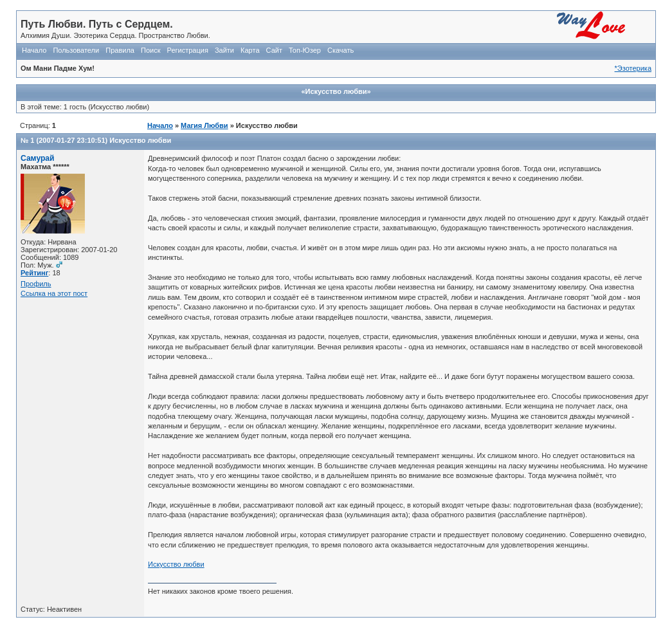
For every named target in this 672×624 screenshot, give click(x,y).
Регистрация (188, 50)
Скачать (341, 50)
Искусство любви (140, 140)
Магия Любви (204, 125)
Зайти (224, 50)
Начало (34, 50)
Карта (250, 50)
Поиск (150, 50)
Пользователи (76, 50)
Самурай (38, 158)
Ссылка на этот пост (54, 293)
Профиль (36, 284)
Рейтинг (34, 273)
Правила (120, 50)
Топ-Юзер (305, 50)
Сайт (274, 50)
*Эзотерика (633, 68)
